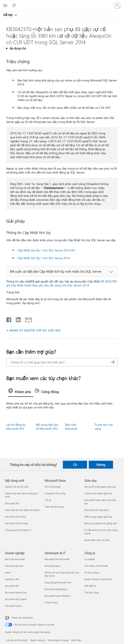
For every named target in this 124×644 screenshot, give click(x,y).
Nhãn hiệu (76, 640)
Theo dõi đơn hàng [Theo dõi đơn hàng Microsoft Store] (54, 507)
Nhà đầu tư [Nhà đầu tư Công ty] (90, 586)
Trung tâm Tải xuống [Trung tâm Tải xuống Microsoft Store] (55, 493)
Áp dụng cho (18, 48)
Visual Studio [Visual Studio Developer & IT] (51, 602)
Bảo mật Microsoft (71, 427)
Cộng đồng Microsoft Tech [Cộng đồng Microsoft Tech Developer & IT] (58, 582)
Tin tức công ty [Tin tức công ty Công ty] (92, 572)
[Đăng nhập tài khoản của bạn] (117, 6)
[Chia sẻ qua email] (27, 319)
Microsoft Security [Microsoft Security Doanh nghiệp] (14, 566)
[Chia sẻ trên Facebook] (9, 319)
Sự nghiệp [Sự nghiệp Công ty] (89, 559)
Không (101, 465)
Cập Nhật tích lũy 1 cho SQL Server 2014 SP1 (46, 250)
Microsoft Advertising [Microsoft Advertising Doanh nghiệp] (16, 592)
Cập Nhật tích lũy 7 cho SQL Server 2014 (44, 258)
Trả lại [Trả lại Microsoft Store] (48, 500)
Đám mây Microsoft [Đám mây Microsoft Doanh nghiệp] (15, 559)
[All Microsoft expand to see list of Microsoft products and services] (5, 6)
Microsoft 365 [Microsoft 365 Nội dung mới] (12, 503)
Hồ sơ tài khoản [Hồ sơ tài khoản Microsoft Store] (53, 487)
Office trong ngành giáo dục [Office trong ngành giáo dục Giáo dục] (98, 517)
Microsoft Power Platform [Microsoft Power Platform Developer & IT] (57, 596)
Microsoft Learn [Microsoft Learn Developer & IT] (52, 566)
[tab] (21, 392)
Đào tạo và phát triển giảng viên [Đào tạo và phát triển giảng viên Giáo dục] (101, 523)
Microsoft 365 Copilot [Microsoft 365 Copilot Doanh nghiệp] (16, 599)
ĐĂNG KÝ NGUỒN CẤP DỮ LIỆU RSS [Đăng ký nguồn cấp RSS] (35, 330)
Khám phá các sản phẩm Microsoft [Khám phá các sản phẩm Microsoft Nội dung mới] (22, 510)
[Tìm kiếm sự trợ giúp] (15, 5)
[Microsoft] (62, 3)
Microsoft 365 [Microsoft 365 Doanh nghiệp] (12, 586)
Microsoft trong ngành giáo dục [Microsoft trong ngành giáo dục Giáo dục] (100, 487)
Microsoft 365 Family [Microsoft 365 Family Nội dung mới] (15, 517)
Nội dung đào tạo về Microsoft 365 (47, 427)
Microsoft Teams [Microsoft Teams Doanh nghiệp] (13, 606)
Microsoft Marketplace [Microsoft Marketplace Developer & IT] (56, 589)
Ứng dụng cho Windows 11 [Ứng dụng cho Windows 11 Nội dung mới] (19, 530)
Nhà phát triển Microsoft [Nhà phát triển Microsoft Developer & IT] (57, 559)
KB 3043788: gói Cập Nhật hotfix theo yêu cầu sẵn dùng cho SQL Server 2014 (62, 283)
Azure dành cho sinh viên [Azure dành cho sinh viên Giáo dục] (97, 540)
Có (75, 465)
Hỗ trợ (8, 15)
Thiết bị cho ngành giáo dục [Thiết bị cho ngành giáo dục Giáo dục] (98, 493)
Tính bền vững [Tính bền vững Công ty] (92, 592)
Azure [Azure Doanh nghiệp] (8, 572)
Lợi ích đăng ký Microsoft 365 (16, 427)
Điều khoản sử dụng (58, 640)
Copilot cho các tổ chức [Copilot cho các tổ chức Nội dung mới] (17, 487)
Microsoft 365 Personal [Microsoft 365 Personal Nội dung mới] (17, 523)
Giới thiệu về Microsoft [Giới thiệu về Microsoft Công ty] (96, 566)
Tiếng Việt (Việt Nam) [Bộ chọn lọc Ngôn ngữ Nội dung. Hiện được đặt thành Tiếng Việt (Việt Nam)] (22, 618)
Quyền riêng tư (38, 640)
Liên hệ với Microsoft (17, 640)
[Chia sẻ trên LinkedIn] (17, 319)
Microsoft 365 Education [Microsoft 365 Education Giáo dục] (97, 510)
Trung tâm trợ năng (104, 427)
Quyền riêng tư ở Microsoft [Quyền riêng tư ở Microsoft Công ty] (98, 579)
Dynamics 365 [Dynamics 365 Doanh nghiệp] (12, 579)
